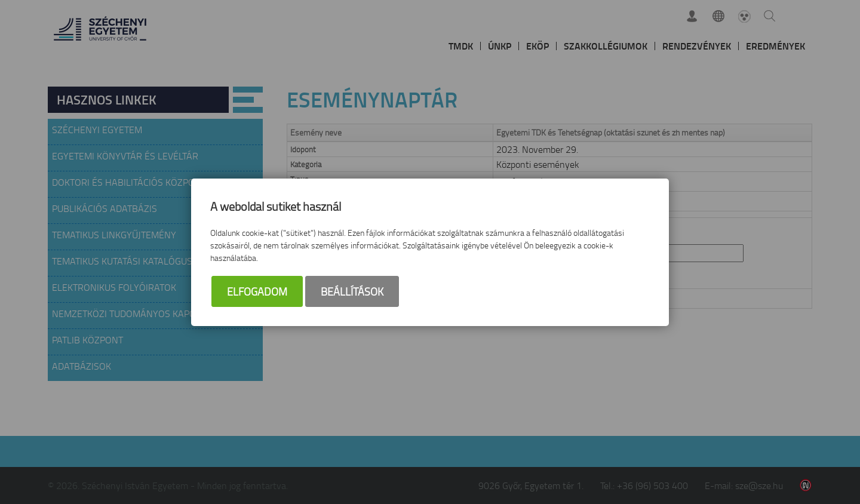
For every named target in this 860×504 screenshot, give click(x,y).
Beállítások (352, 291)
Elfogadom (257, 291)
